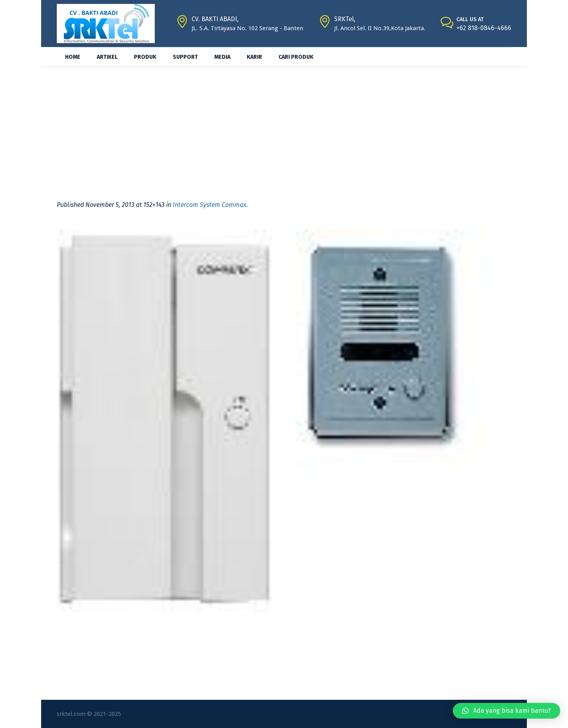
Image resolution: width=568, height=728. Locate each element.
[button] (506, 711)
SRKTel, (345, 19)
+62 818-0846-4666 (484, 28)
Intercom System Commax (210, 205)
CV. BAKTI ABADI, (215, 19)
